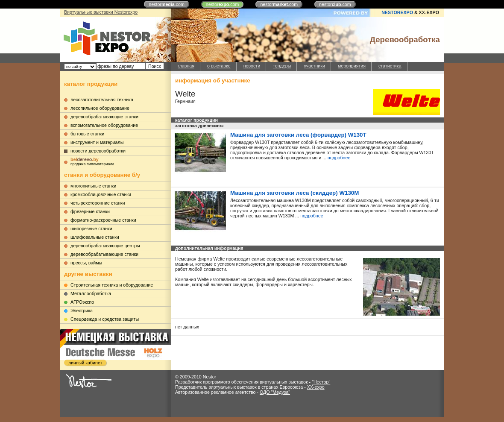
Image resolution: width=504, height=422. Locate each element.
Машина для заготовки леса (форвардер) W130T (298, 135)
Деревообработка (405, 40)
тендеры (282, 66)
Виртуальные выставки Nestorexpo (101, 12)
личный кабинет (85, 363)
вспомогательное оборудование (104, 125)
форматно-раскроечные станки (103, 220)
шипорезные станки (91, 229)
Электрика (82, 311)
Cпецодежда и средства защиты (105, 319)
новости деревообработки (98, 151)
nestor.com (167, 4)
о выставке (219, 66)
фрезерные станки (90, 211)
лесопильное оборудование (100, 108)
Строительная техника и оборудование (112, 285)
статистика (390, 66)
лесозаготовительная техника (102, 100)
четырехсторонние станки (98, 203)
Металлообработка (91, 293)
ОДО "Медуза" (275, 392)
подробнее (339, 158)
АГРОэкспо (82, 302)
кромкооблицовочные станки (101, 194)
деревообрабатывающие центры (105, 246)
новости (252, 66)
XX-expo (316, 387)
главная (186, 66)
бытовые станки (87, 134)
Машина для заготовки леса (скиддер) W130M (294, 193)
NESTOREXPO (397, 12)
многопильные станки (93, 186)
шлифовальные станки (95, 237)
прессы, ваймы (86, 263)
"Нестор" (321, 382)
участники (314, 66)
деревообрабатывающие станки (104, 117)
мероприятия (352, 66)
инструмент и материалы (97, 142)
